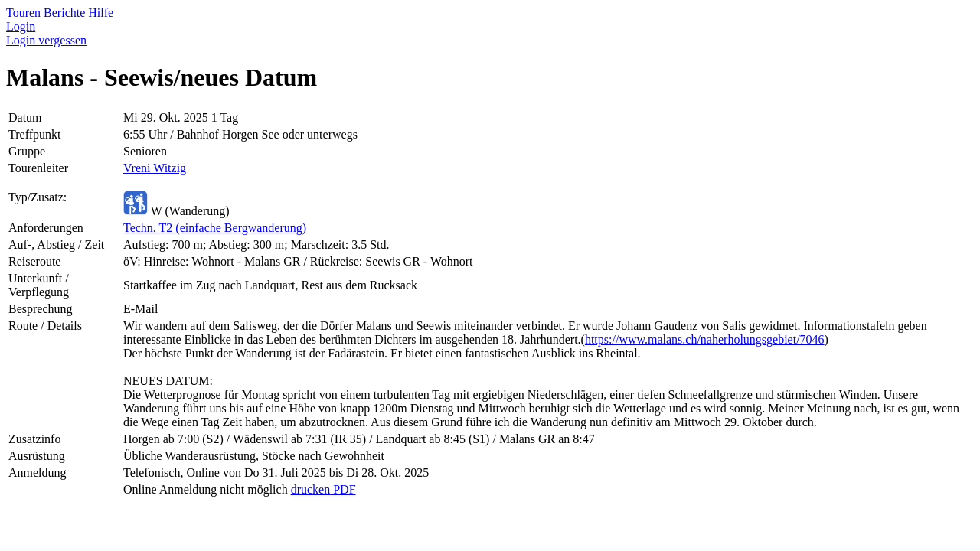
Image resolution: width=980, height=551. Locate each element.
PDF (343, 489)
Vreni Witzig (155, 168)
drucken (311, 489)
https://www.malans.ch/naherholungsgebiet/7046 (705, 339)
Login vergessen (46, 40)
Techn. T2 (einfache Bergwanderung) (215, 228)
